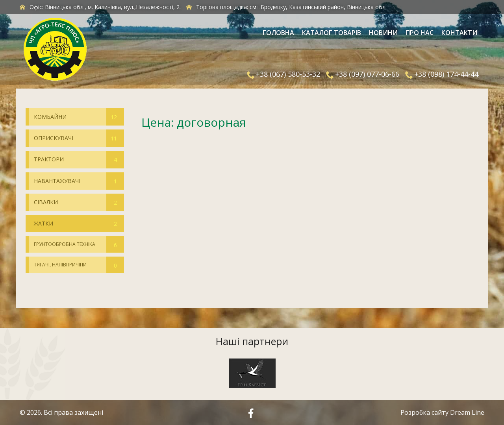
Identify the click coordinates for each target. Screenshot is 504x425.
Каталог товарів (332, 33)
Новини (383, 33)
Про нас (420, 33)
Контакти (459, 33)
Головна (278, 33)
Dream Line (467, 412)
